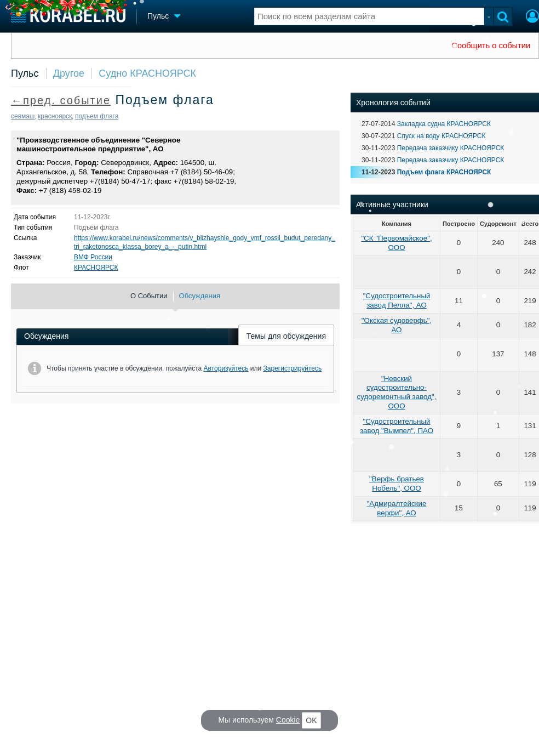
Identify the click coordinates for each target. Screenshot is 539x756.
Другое (69, 73)
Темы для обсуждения (286, 336)
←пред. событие (61, 100)
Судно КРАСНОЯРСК (147, 73)
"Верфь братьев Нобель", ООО (397, 484)
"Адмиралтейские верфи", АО (397, 508)
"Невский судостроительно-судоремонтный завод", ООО (397, 392)
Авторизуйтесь (226, 368)
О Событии (149, 296)
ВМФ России (93, 257)
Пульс (25, 73)
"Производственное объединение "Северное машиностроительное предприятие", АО (98, 145)
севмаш (23, 116)
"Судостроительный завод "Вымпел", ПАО (397, 426)
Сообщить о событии (491, 46)
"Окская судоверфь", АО (397, 325)
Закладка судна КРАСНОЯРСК (444, 124)
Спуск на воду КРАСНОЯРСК (441, 136)
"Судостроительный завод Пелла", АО (397, 300)
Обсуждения (200, 296)
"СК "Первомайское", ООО (396, 243)
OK (311, 720)
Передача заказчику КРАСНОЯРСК (451, 148)
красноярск (55, 116)
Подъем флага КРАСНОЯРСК (444, 172)
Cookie (288, 720)
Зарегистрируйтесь (293, 368)
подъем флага (97, 116)
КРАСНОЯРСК (96, 268)
